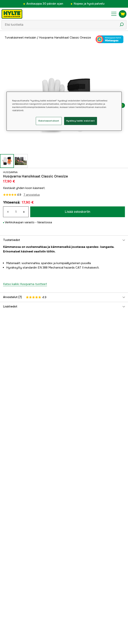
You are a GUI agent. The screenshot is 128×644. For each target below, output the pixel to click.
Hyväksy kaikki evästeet (81, 121)
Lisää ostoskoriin (78, 212)
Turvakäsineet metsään (20, 38)
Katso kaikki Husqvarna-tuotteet (25, 284)
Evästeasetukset (49, 121)
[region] (64, 111)
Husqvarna (10, 172)
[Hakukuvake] (122, 25)
